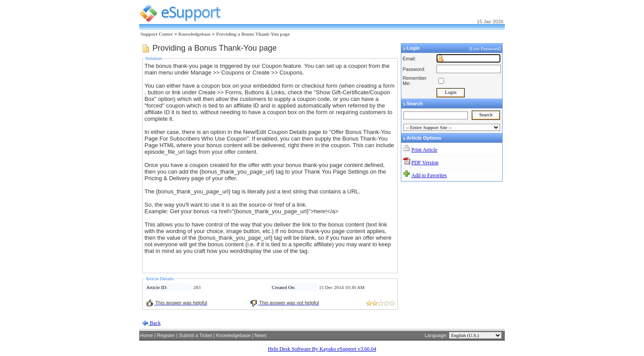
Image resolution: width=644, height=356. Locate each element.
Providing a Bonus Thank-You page (253, 34)
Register (166, 335)
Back (155, 323)
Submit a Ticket (195, 335)
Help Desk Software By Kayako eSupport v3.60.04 (322, 349)
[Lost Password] (486, 48)
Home (146, 335)
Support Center (157, 34)
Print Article (424, 150)
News (261, 335)
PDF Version (425, 163)
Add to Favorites (429, 175)
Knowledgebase (194, 34)
